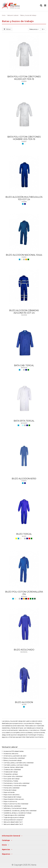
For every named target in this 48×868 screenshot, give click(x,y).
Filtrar (7, 29)
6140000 (24, 81)
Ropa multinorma (10, 801)
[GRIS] (24, 259)
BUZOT (24, 536)
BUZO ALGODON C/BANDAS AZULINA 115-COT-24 (24, 312)
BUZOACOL (24, 652)
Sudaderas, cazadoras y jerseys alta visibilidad (20, 811)
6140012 (24, 257)
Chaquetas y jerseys (11, 774)
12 (43, 29)
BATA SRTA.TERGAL (24, 421)
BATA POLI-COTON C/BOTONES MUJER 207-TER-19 (24, 78)
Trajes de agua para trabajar (14, 817)
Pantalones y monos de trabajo (15, 785)
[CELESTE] (23, 425)
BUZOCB (24, 315)
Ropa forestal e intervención (14, 799)
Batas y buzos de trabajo (13, 760)
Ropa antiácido (9, 792)
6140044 (24, 481)
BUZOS (24, 704)
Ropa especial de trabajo (12, 797)
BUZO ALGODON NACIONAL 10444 (24, 255)
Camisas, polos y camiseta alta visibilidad (18, 763)
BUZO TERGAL (24, 534)
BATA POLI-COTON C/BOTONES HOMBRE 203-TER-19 (24, 138)
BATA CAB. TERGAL (24, 365)
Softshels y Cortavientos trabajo (15, 808)
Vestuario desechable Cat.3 (13, 824)
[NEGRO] (26, 599)
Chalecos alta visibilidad (12, 769)
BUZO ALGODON (24, 702)
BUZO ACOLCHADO (24, 650)
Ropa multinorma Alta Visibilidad (16, 804)
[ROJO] (29, 538)
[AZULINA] (23, 84)
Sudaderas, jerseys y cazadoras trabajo (17, 813)
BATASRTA (24, 423)
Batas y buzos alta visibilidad (14, 758)
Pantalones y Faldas (11, 781)
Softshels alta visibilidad (12, 806)
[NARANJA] (26, 259)
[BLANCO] (25, 84)
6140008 (24, 202)
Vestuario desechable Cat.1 (13, 822)
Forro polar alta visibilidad (13, 776)
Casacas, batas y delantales (13, 767)
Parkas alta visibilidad (11, 788)
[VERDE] (28, 259)
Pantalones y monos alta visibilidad (16, 783)
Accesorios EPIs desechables (14, 751)
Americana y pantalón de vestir (15, 756)
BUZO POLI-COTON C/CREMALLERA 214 (24, 593)
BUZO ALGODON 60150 (24, 479)
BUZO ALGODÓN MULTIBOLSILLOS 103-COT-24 (24, 198)
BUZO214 (24, 596)
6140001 (24, 141)
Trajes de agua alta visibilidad (14, 815)
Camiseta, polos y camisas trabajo (16, 765)
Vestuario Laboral (10, 747)
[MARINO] (25, 204)
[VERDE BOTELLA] (33, 599)
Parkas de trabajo (10, 790)
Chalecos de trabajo (11, 772)
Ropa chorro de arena (11, 795)
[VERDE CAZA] (35, 599)
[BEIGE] (22, 259)
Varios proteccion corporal (13, 820)
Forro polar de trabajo (11, 779)
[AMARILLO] (16, 538)
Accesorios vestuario (11, 753)
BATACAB (24, 368)
